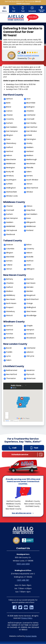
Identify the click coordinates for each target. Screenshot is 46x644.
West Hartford (32, 188)
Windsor (30, 192)
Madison (30, 155)
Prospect (10, 307)
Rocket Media (31, 636)
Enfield (29, 135)
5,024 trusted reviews (28, 56)
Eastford (10, 330)
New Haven (11, 299)
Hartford (10, 151)
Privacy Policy (27, 618)
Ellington (10, 135)
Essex (8, 139)
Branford (30, 279)
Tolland (9, 265)
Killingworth (31, 222)
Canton (9, 111)
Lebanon (30, 352)
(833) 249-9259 (23, 564)
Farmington (31, 139)
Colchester (31, 115)
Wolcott (9, 315)
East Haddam (12, 127)
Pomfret (10, 334)
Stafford (30, 261)
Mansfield (10, 257)
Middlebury (11, 295)
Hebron (9, 155)
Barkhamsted (12, 370)
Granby (29, 143)
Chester (9, 115)
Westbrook (11, 234)
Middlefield (11, 226)
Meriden (30, 291)
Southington (11, 180)
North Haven (11, 303)
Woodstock (31, 338)
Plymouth (30, 374)
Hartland (30, 151)
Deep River (31, 210)
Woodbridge (31, 315)
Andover (10, 245)
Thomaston (11, 378)
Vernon (29, 184)
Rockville (30, 257)
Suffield (9, 184)
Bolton (29, 245)
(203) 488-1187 (23, 580)
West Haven (31, 311)
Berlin (8, 103)
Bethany (10, 279)
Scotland (30, 334)
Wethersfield (11, 192)
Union (29, 265)
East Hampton (12, 131)
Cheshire (30, 111)
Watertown (31, 378)
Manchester (11, 159)
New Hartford (12, 374)
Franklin (9, 352)
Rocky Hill (10, 172)
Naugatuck (31, 295)
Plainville (30, 168)
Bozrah (9, 348)
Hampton (30, 330)
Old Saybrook (12, 230)
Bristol (9, 107)
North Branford (32, 299)
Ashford (9, 99)
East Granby (31, 123)
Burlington (31, 107)
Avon (29, 99)
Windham (10, 338)
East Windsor (32, 131)
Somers (30, 176)
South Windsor (32, 180)
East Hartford (32, 127)
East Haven (31, 283)
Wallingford (11, 188)
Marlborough (32, 159)
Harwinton (31, 370)
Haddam (30, 147)
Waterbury (11, 311)
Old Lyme (30, 356)
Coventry (10, 119)
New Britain (31, 164)
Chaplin (30, 326)
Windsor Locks (12, 196)
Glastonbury (11, 143)
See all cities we (23, 513)
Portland (30, 230)
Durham (10, 123)
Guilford (9, 147)
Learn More (26, 4)
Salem (29, 172)
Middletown (11, 164)
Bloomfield (31, 103)
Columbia (10, 249)
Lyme (8, 356)
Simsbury (10, 176)
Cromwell (30, 119)
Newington (11, 168)
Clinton (29, 206)
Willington (30, 269)
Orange (30, 303)
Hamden (30, 287)
